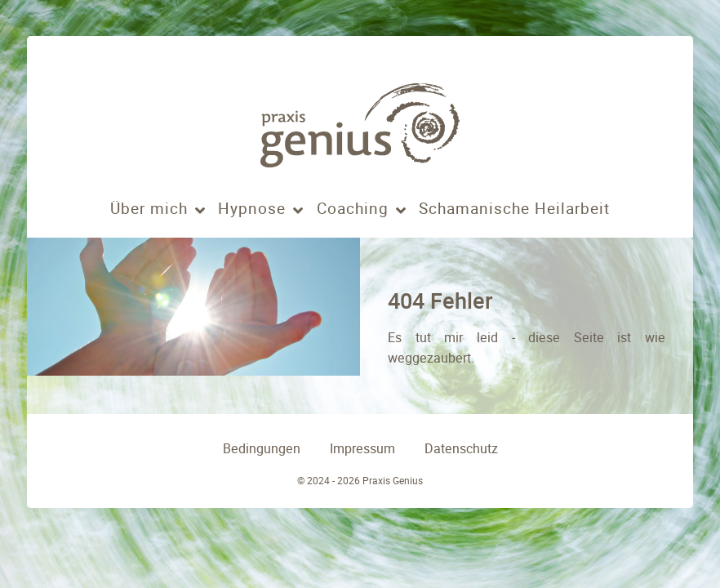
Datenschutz (461, 449)
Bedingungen (262, 449)
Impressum (362, 449)
